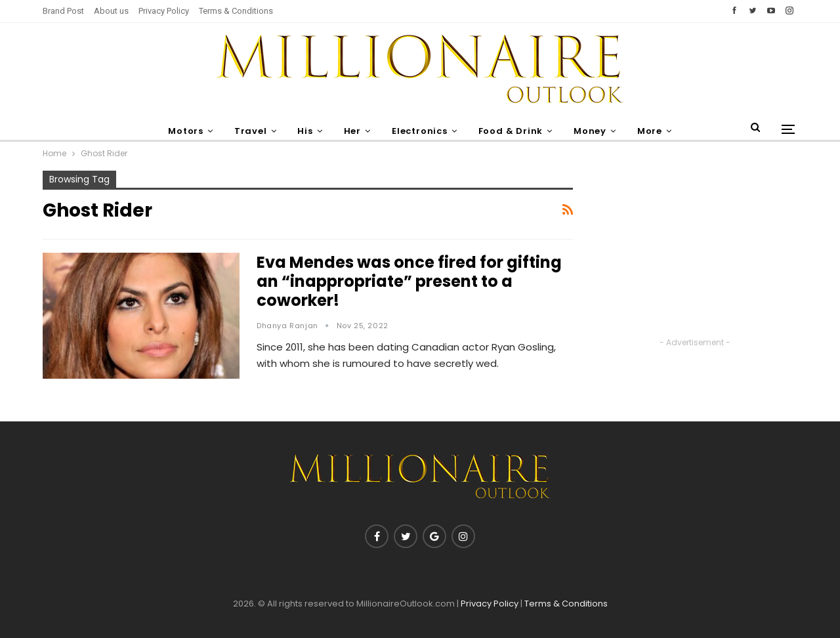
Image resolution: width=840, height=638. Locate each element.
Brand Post (63, 11)
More (656, 131)
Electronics (420, 131)
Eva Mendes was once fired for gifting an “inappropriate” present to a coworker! (409, 281)
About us (111, 11)
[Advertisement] (695, 253)
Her (351, 131)
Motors (179, 131)
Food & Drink (514, 131)
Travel (245, 131)
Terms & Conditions (236, 11)
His (302, 131)
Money (595, 131)
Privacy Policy (164, 11)
